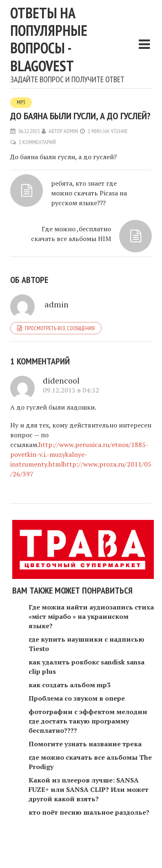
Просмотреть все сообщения (60, 328)
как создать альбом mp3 (70, 685)
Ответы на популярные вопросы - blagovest (49, 39)
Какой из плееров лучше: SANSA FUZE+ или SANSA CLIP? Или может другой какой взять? (89, 789)
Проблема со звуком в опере (77, 698)
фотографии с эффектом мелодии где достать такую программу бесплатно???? (88, 721)
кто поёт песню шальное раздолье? (89, 812)
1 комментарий (37, 142)
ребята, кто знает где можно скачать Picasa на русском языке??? (89, 193)
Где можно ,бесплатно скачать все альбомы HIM (71, 234)
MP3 (21, 102)
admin (71, 131)
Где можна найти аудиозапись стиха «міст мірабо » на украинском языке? (91, 616)
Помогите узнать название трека (85, 744)
